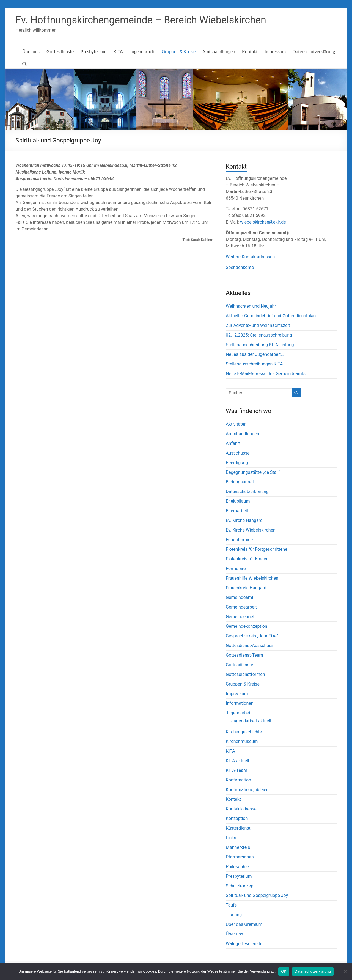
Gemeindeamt (240, 597)
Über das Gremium (244, 924)
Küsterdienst (238, 828)
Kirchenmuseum (242, 741)
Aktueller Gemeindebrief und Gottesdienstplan (271, 316)
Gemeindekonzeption (247, 626)
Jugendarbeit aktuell (251, 721)
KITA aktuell (237, 761)
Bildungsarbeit (240, 482)
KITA (118, 51)
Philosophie (237, 867)
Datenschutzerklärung (314, 51)
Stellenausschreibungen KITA (254, 364)
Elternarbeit (237, 511)
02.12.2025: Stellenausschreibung (259, 335)
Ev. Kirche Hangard (244, 520)
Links (231, 838)
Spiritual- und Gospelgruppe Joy (257, 895)
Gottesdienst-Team (244, 655)
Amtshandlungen (219, 51)
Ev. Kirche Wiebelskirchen (251, 530)
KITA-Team (237, 770)
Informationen (240, 703)
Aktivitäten (236, 424)
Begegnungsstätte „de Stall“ (253, 472)
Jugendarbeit (142, 51)
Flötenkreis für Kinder (247, 559)
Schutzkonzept (240, 886)
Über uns (31, 51)
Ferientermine (239, 540)
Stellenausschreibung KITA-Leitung (260, 345)
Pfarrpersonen (240, 857)
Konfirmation (238, 780)
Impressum (275, 51)
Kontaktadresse (241, 809)
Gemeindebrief (240, 617)
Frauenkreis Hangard (246, 588)
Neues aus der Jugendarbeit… (255, 354)
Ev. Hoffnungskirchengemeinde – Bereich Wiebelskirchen (141, 20)
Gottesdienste (60, 51)
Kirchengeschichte (244, 732)
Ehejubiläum (238, 501)
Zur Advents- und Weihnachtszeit (258, 325)
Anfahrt (233, 443)
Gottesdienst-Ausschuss (250, 645)
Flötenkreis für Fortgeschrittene (257, 549)
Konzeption (237, 818)
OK (284, 971)
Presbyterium (94, 51)
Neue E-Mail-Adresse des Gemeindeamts (266, 374)
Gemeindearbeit (241, 607)
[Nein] (345, 971)
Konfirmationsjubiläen (247, 790)
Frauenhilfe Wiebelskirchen (252, 578)
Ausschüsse (238, 453)
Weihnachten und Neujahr (251, 306)
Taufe (231, 905)
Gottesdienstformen (245, 674)
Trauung (234, 915)
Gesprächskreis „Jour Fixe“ (252, 636)
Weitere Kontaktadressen (250, 257)
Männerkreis (238, 847)
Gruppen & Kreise (179, 51)
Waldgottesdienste (244, 944)
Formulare (236, 569)
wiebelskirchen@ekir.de (263, 222)
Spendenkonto (240, 267)
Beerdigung (237, 463)
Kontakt (250, 51)
